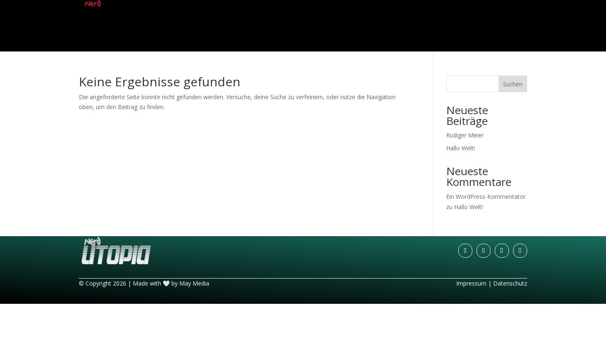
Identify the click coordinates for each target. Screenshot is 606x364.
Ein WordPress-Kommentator (486, 197)
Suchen (513, 84)
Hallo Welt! (461, 148)
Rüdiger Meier (465, 135)
